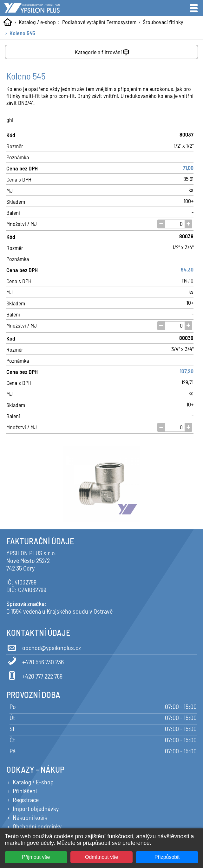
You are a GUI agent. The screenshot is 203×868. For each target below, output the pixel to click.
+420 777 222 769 (34, 675)
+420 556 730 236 (35, 661)
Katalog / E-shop (33, 782)
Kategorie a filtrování (103, 51)
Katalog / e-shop (37, 22)
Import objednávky (36, 808)
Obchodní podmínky (37, 826)
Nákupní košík (30, 817)
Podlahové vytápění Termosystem (99, 22)
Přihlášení (25, 791)
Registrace (26, 800)
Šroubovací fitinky (163, 22)
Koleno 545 (22, 33)
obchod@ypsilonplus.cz (44, 647)
